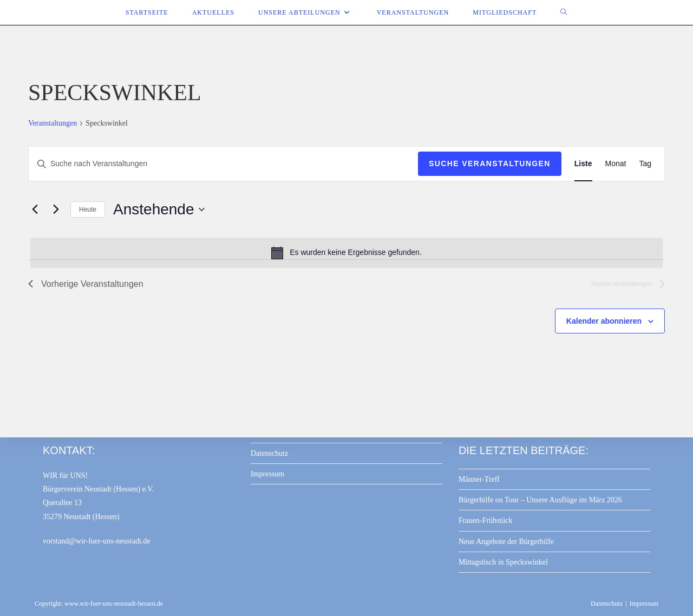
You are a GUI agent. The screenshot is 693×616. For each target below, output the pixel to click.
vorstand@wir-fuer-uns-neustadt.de (97, 541)
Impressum (267, 474)
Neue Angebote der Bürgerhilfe (506, 542)
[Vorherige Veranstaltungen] (35, 209)
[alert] (346, 253)
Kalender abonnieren (604, 321)
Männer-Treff (479, 479)
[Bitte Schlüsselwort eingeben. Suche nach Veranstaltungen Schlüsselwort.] (223, 164)
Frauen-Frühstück (486, 520)
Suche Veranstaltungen (490, 163)
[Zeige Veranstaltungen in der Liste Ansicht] (583, 164)
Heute (88, 209)
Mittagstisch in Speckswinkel (503, 562)
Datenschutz (269, 453)
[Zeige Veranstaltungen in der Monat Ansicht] (616, 164)
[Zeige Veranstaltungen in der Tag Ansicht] (645, 164)
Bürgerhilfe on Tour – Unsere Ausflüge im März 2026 (540, 500)
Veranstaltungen (53, 123)
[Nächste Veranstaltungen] (56, 209)
